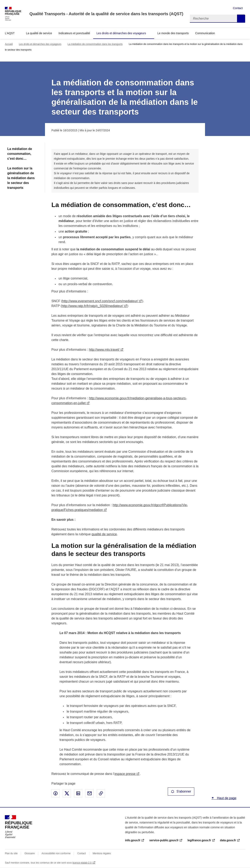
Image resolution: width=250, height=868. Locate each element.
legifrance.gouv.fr (199, 840)
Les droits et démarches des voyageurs (121, 33)
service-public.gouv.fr (164, 840)
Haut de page (226, 798)
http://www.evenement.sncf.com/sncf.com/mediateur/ (100, 301)
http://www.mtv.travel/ (104, 350)
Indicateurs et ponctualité (74, 33)
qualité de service (104, 534)
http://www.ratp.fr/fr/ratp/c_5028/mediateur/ (92, 306)
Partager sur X (67, 793)
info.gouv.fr (133, 840)
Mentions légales (102, 853)
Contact (238, 8)
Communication (205, 33)
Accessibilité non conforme (56, 853)
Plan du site (11, 853)
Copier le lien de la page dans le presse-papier (101, 793)
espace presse (125, 774)
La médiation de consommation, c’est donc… (20, 154)
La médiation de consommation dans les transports (95, 44)
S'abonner (181, 791)
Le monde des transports (173, 33)
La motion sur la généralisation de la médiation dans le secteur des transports (21, 178)
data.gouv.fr (228, 840)
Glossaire (30, 853)
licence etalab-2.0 (82, 863)
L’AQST (10, 33)
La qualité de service (39, 33)
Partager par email (90, 793)
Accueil (9, 44)
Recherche (241, 19)
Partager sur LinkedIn (78, 793)
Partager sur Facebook (56, 793)
